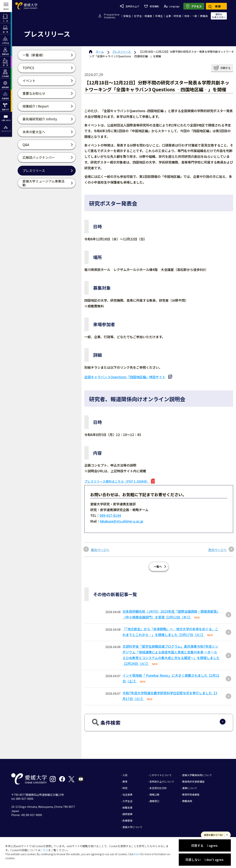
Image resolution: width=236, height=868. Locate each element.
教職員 (204, 16)
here (137, 854)
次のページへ (217, 550)
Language (172, 6)
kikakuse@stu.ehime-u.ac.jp (122, 521)
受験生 (127, 16)
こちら (44, 850)
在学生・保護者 (143, 16)
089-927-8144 (110, 515)
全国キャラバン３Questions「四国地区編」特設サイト (125, 377)
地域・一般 (191, 16)
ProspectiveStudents (112, 16)
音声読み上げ (130, 6)
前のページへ (100, 550)
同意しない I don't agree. (205, 860)
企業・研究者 (174, 16)
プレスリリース (122, 52)
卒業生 (159, 16)
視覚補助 (151, 6)
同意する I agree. (205, 845)
